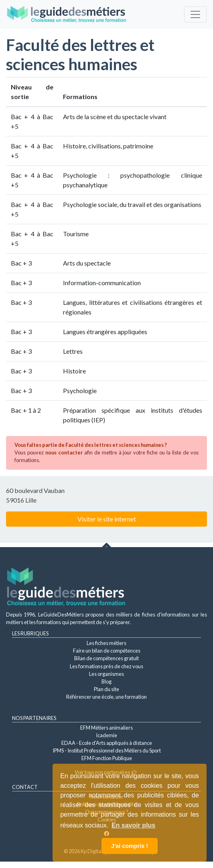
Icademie (106, 735)
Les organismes (106, 674)
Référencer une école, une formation (106, 697)
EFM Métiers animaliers (106, 728)
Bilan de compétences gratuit (106, 658)
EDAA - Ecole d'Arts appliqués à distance (107, 743)
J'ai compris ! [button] (130, 846)
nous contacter (64, 452)
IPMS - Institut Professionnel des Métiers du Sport (107, 750)
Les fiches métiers (106, 643)
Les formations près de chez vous (106, 666)
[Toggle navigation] (195, 14)
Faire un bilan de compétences (107, 651)
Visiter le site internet (107, 519)
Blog (106, 681)
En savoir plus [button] (133, 825)
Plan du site (106, 689)
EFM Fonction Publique (107, 758)
